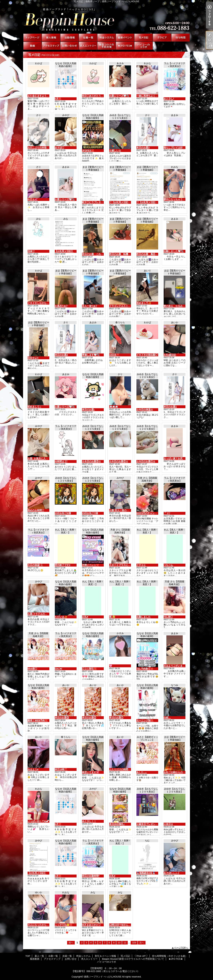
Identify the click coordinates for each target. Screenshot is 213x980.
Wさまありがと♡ (91, 925)
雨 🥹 (112, 617)
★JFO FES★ (125, 46)
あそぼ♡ (60, 148)
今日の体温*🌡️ (35, 565)
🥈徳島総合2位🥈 (146, 873)
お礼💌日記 (170, 355)
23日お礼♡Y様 (90, 513)
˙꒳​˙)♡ (167, 513)
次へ (142, 943)
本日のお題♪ (89, 410)
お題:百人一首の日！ (120, 510)
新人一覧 (51, 38)
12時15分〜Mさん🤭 (120, 925)
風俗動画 (32, 46)
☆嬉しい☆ (115, 150)
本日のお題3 (143, 148)
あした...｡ (142, 772)
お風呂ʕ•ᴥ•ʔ (61, 306)
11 (125, 943)
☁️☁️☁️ (114, 407)
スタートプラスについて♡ (123, 565)
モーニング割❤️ (145, 720)
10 (119, 943)
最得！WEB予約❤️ (38, 720)
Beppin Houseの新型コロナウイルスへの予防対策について (106, 46)
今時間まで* (61, 461)
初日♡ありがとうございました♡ (100, 96)
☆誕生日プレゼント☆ (148, 824)
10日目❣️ (114, 355)
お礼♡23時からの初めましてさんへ (183, 772)
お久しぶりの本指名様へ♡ (42, 148)
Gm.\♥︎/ (58, 669)
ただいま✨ (61, 617)
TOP (32, 38)
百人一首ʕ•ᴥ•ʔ (89, 306)
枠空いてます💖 (91, 772)
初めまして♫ (34, 407)
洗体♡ (31, 251)
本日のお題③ (62, 718)
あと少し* (169, 99)
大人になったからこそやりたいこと (46, 925)
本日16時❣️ (61, 769)
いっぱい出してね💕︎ (38, 821)
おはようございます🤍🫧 (177, 666)
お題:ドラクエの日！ (39, 614)
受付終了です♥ (63, 565)
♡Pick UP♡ (162, 38)
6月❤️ (58, 824)
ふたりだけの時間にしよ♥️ (123, 769)
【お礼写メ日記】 (64, 251)
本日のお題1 (170, 407)
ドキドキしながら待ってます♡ (44, 303)
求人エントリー (88, 46)
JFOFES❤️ (88, 150)
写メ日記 (144, 38)
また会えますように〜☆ (41, 96)
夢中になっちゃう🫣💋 (176, 199)
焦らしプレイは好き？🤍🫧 (178, 148)
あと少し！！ (89, 821)
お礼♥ (85, 617)
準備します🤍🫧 (91, 355)
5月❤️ (58, 99)
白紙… (167, 718)
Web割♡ (32, 669)
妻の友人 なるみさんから (178, 306)
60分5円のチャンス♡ (148, 513)
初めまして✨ (144, 303)
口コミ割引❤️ (89, 669)
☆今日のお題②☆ (119, 461)
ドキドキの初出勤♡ (147, 355)
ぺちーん (168, 565)
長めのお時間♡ (36, 510)
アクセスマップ (51, 46)
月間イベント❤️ (91, 565)
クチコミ (141, 565)
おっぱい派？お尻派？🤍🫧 (178, 458)
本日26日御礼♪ (117, 824)
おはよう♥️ (33, 769)
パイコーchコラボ (144, 46)
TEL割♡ (168, 617)
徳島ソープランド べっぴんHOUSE (103, 977)
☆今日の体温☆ (145, 410)
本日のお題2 (61, 355)
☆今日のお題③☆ (91, 461)
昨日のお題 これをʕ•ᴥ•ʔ (95, 254)
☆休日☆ (168, 824)
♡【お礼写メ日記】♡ (121, 202)
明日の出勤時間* (91, 876)
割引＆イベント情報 (125, 38)
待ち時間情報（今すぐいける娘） (181, 38)
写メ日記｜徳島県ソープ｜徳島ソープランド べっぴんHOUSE (106, 18)
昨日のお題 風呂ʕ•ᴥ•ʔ (149, 254)
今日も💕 (33, 199)
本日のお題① (116, 718)
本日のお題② (89, 718)
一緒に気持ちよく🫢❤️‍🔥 (149, 96)
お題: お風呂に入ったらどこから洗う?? (49, 458)
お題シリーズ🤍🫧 (119, 96)
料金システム (106, 38)
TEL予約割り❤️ (145, 669)
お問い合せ (69, 46)
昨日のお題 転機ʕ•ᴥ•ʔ (121, 254)
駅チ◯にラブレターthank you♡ (99, 202)
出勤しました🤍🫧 (174, 251)
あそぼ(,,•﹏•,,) (171, 873)
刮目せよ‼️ (33, 358)
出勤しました (144, 617)
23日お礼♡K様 (63, 513)
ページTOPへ (181, 948)
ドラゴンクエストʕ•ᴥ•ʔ (121, 306)
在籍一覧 (88, 38)
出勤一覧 (69, 38)
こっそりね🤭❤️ (64, 925)
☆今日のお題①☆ (146, 461)
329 (134, 943)
